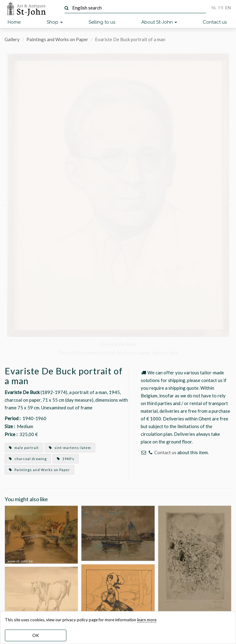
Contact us (215, 22)
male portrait (24, 448)
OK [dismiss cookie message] (36, 635)
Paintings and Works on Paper (57, 39)
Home (14, 22)
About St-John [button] (159, 22)
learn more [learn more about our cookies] (147, 620)
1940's (66, 459)
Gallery (12, 39)
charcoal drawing (28, 459)
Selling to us (102, 22)
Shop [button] (55, 22)
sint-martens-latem (70, 448)
